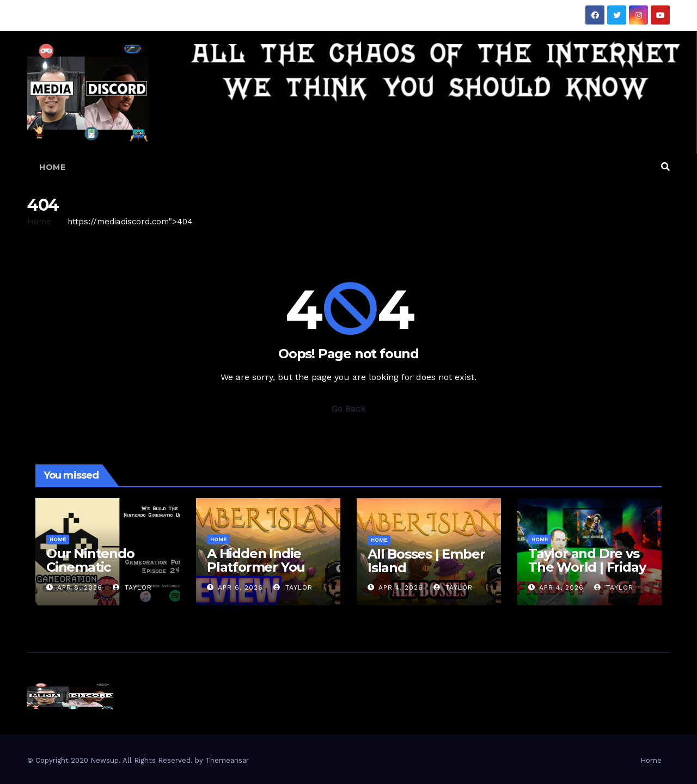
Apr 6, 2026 (240, 587)
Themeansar (227, 760)
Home (52, 167)
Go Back (348, 409)
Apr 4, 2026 (401, 587)
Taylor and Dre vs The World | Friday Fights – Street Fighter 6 (587, 574)
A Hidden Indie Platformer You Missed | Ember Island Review (256, 574)
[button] (665, 167)
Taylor (132, 587)
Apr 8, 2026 (80, 587)
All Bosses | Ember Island (426, 561)
